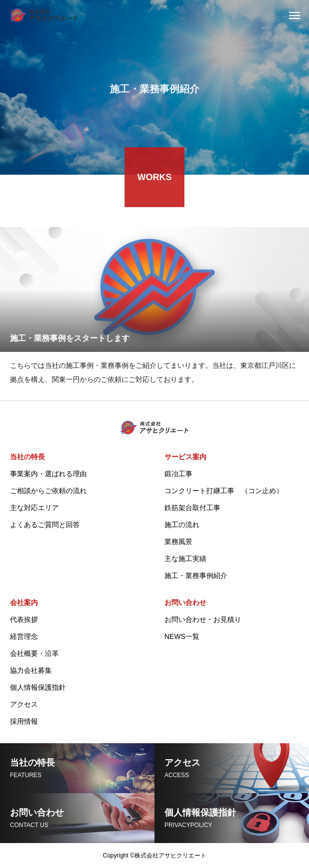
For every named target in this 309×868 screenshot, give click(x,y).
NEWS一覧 (182, 636)
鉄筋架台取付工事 (192, 508)
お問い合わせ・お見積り (203, 619)
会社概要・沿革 (34, 653)
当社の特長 (27, 457)
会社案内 (24, 602)
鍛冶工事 (178, 474)
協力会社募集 (31, 670)
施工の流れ (182, 525)
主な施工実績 (185, 559)
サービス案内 (185, 457)
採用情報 (24, 721)
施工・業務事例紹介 (196, 576)
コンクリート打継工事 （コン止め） (224, 491)
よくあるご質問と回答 (45, 525)
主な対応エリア (34, 508)
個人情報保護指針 (38, 687)
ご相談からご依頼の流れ (48, 491)
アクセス (24, 704)
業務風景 (178, 542)
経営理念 (24, 636)
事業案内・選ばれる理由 (48, 474)
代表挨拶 (24, 619)
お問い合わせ (185, 602)
